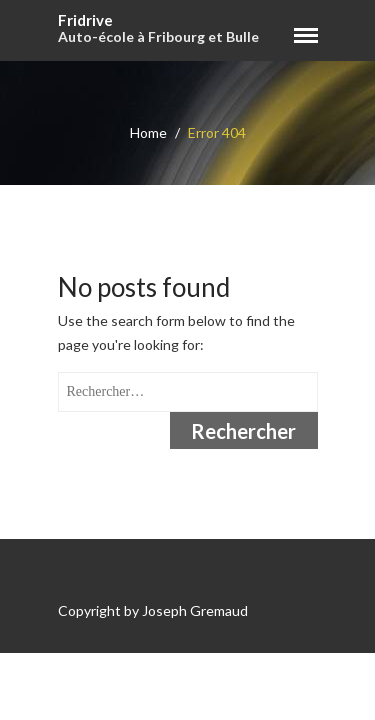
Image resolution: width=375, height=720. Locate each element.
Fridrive (85, 20)
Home (148, 132)
